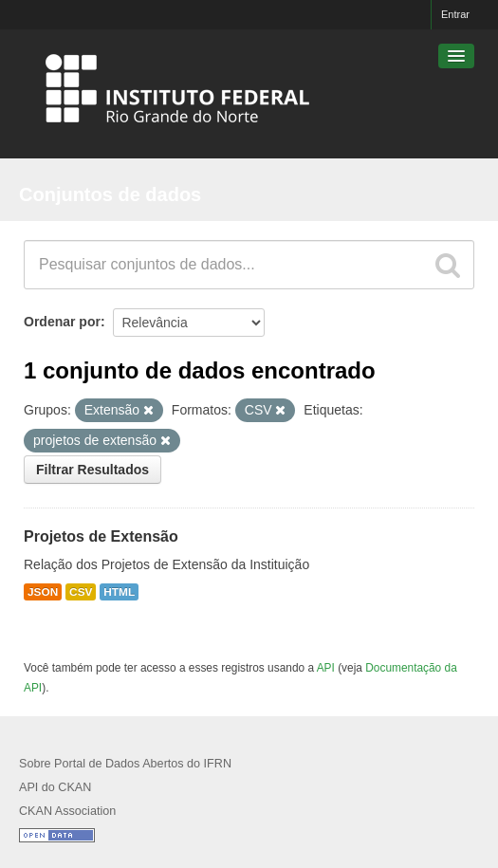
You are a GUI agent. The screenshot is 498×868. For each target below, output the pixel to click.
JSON (43, 592)
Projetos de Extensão (101, 536)
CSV (81, 592)
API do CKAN (55, 787)
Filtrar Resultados (92, 470)
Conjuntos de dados (110, 194)
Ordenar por (62, 322)
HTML (119, 592)
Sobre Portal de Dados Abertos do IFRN (125, 764)
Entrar (455, 14)
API (326, 668)
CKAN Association (67, 811)
